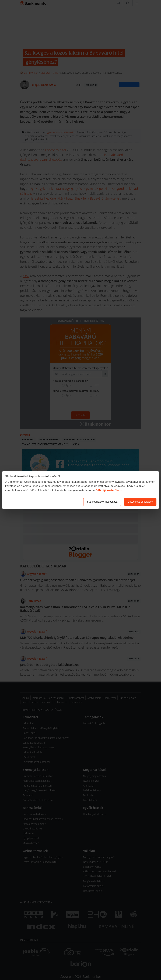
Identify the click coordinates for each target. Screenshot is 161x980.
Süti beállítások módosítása (102, 502)
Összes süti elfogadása (140, 502)
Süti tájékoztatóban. (109, 490)
